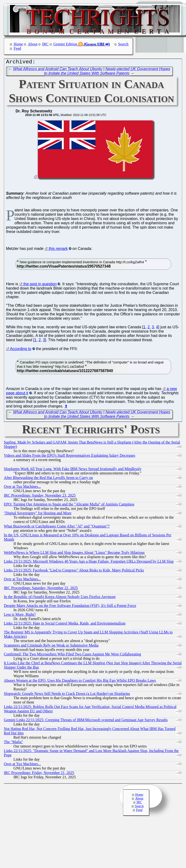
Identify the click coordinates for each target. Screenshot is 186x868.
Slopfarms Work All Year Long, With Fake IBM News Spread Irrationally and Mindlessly (73, 470)
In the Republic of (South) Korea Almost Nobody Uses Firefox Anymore (60, 598)
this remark (58, 250)
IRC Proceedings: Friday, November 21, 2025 (39, 774)
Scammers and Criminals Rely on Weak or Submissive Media (51, 646)
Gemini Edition (65, 44)
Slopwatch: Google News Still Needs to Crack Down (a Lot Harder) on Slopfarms (67, 695)
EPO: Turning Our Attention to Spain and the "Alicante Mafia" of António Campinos (69, 505)
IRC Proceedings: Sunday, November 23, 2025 (40, 497)
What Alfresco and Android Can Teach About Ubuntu (58, 70)
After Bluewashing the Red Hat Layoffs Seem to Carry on (48, 479)
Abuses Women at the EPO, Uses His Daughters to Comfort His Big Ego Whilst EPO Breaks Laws (80, 682)
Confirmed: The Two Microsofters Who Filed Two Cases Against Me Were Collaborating (72, 655)
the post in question (40, 285)
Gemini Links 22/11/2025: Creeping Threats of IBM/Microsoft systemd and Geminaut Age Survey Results (86, 721)
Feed (17, 48)
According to (21, 350)
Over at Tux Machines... (22, 488)
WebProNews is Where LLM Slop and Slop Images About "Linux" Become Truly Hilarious (74, 554)
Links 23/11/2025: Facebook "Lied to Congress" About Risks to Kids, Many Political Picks (74, 571)
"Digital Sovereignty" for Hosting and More (38, 514)
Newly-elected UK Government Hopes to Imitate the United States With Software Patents (107, 72)
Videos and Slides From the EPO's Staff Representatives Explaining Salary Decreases (70, 457)
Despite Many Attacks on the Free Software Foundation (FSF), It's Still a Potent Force (70, 607)
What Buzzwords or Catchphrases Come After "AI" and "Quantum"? (57, 527)
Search (123, 44)
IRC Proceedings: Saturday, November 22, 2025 (41, 589)
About (33, 44)
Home (18, 44)
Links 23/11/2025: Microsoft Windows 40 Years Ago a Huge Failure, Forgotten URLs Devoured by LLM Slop (89, 563)
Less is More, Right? (20, 616)
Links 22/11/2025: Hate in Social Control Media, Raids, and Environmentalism (65, 624)
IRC (45, 44)
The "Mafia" (13, 743)
